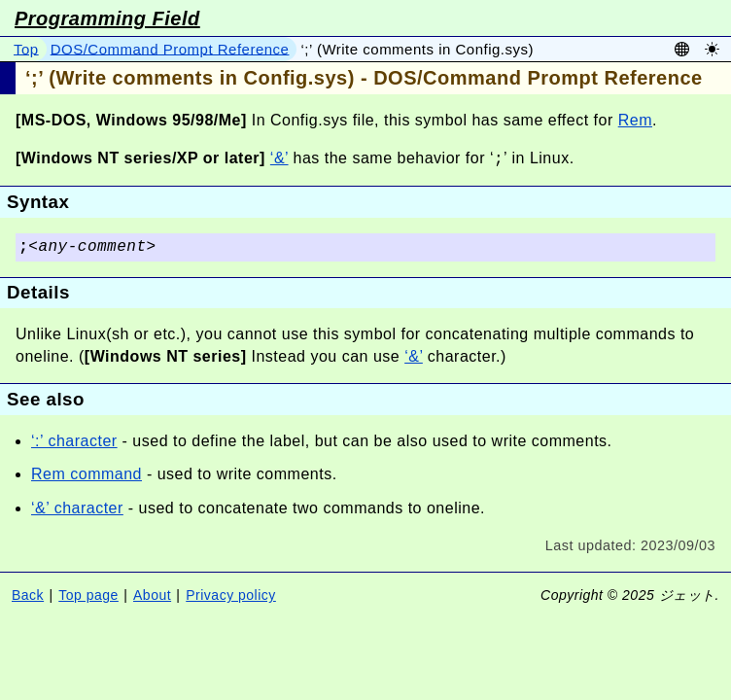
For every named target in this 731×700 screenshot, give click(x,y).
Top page (88, 595)
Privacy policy (231, 595)
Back (28, 595)
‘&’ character (77, 508)
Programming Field (107, 18)
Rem (635, 120)
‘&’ (279, 159)
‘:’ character (74, 441)
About (152, 595)
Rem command (87, 474)
